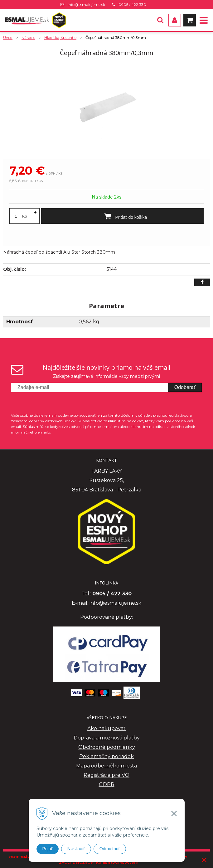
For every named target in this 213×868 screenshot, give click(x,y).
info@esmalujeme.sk (86, 5)
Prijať (48, 849)
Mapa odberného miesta (106, 766)
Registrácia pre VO (106, 775)
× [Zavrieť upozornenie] (204, 860)
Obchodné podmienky (107, 747)
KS (24, 216)
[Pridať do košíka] (122, 216)
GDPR (107, 784)
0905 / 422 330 (132, 5)
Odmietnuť (110, 849)
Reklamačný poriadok (106, 756)
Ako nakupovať (106, 728)
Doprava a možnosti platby (107, 738)
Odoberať (185, 387)
